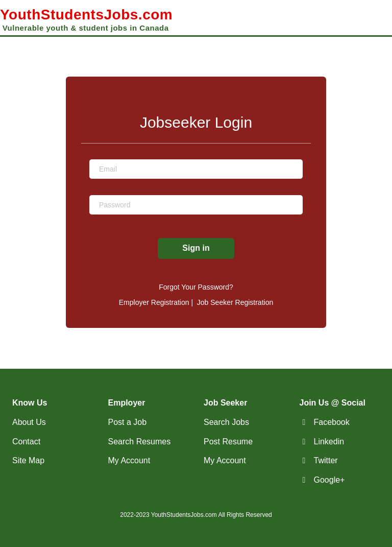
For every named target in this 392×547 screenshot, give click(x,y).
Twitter (326, 460)
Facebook (332, 422)
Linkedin (329, 442)
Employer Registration (154, 302)
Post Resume (228, 442)
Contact (26, 442)
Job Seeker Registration (235, 302)
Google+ (329, 480)
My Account (129, 460)
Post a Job (128, 422)
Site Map (28, 460)
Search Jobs (226, 422)
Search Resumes (140, 442)
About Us (29, 422)
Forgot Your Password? (196, 287)
